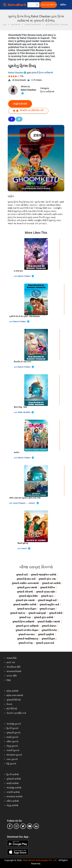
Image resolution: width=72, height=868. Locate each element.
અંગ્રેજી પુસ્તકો (14, 724)
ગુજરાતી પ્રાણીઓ (46, 634)
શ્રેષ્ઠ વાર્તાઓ (12, 691)
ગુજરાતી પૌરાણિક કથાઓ (49, 622)
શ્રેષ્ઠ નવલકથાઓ (15, 695)
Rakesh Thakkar (26, 276)
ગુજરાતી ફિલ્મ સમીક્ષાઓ (42, 73)
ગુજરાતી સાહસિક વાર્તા (49, 605)
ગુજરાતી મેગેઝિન (48, 587)
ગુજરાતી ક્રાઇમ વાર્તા (45, 643)
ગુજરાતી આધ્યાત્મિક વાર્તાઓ (43, 575)
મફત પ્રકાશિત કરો (49, 5)
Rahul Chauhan (17, 73)
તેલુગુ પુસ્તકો (12, 746)
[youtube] (30, 826)
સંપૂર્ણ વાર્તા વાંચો (20, 104)
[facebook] (10, 826)
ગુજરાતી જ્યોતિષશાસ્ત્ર (28, 639)
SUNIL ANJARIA (26, 412)
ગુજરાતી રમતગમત (26, 634)
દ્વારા (16, 276)
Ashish (26, 548)
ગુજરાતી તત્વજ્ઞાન (47, 609)
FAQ (9, 680)
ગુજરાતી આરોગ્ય (17, 613)
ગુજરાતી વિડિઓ (14, 700)
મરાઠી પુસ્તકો (12, 737)
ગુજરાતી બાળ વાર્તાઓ (51, 583)
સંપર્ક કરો (11, 662)
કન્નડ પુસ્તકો (12, 759)
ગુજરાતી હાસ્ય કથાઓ (27, 587)
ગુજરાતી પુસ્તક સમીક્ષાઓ (27, 626)
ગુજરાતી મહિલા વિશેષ (28, 596)
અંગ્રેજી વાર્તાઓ (14, 788)
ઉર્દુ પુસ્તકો (11, 764)
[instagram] (16, 826)
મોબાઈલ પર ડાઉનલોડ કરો (28, 110)
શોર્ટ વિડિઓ (12, 709)
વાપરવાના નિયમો (14, 671)
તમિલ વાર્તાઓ (13, 801)
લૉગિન (63, 5)
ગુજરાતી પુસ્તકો (13, 733)
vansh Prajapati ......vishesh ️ (26, 503)
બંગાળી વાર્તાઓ (13, 792)
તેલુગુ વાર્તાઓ (12, 805)
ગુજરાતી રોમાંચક (49, 626)
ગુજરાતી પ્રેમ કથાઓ (25, 600)
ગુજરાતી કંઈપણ (25, 643)
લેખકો (9, 704)
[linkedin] (36, 826)
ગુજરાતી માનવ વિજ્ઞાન (27, 609)
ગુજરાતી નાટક (47, 596)
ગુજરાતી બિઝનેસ (49, 630)
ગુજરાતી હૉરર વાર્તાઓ (43, 617)
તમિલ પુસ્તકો (12, 741)
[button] (37, 5)
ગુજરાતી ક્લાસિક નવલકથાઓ (25, 583)
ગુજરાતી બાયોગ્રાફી (37, 613)
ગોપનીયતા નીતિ (13, 667)
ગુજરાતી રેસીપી (56, 613)
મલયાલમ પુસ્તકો (14, 755)
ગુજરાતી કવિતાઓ (25, 592)
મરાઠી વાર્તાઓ (13, 783)
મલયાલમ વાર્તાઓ (14, 797)
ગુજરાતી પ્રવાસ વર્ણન (46, 592)
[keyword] (33, 5)
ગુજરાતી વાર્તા (22, 575)
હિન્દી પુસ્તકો (12, 728)
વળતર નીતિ (12, 676)
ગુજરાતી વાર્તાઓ (14, 779)
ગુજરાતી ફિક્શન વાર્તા (26, 579)
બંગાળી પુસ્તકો (13, 750)
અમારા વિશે (12, 658)
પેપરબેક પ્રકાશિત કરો (16, 713)
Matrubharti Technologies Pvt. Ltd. (40, 860)
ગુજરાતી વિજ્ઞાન (48, 639)
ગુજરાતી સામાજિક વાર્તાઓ (25, 605)
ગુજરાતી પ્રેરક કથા (47, 579)
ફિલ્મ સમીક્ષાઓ (47, 92)
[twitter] (23, 826)
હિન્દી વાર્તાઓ (13, 774)
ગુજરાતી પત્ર (25, 617)
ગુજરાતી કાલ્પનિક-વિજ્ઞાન (27, 630)
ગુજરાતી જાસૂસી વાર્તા (47, 600)
